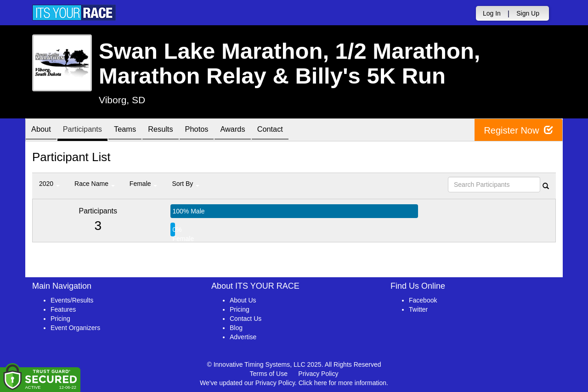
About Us (243, 300)
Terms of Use (269, 374)
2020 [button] (49, 184)
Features (63, 309)
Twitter (418, 309)
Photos (212, 131)
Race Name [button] (95, 184)
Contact (293, 131)
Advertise (243, 337)
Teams (134, 131)
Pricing (60, 319)
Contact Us (246, 319)
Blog (236, 328)
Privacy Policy (318, 374)
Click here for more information (342, 383)
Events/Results (72, 300)
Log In (492, 13)
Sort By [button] (186, 184)
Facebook (423, 300)
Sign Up (528, 13)
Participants (88, 131)
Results (173, 131)
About (43, 131)
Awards (252, 131)
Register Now (518, 130)
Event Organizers (75, 328)
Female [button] (144, 184)
